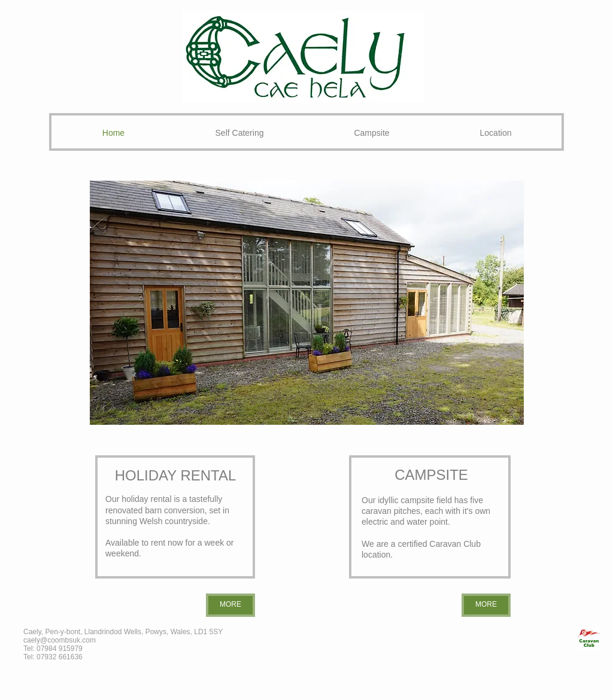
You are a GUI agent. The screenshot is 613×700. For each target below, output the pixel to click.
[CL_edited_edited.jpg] (589, 639)
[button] (307, 303)
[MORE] (230, 605)
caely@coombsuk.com (60, 640)
